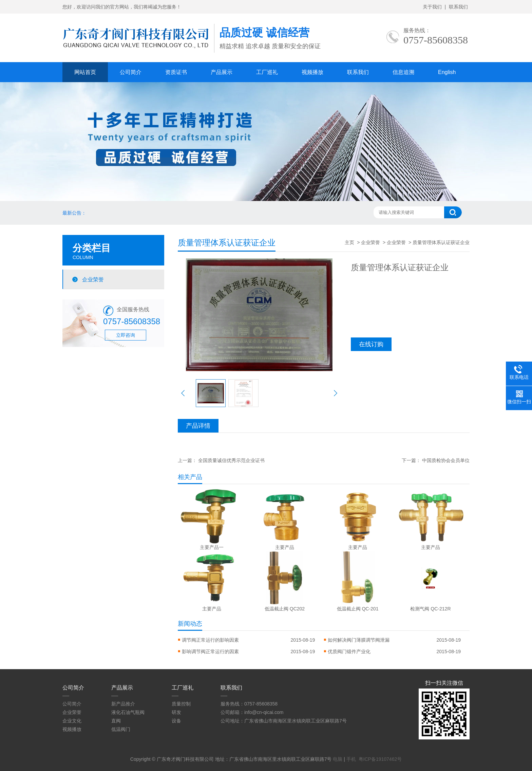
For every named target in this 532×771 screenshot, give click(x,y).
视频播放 (312, 72)
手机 (351, 759)
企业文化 (72, 721)
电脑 (338, 759)
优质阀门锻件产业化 (349, 651)
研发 (176, 712)
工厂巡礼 (267, 72)
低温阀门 (121, 729)
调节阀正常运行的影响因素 (210, 640)
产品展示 (222, 72)
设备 (176, 721)
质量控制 (181, 704)
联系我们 (458, 7)
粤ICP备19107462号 (380, 759)
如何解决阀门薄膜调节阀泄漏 (359, 640)
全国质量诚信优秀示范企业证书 (231, 460)
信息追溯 (403, 72)
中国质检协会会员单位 (446, 460)
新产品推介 (123, 704)
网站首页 (85, 72)
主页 (349, 242)
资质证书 (176, 72)
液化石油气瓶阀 (128, 712)
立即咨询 (126, 335)
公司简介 (131, 72)
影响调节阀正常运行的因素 (210, 651)
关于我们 (432, 7)
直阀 (116, 721)
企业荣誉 (93, 279)
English (447, 72)
